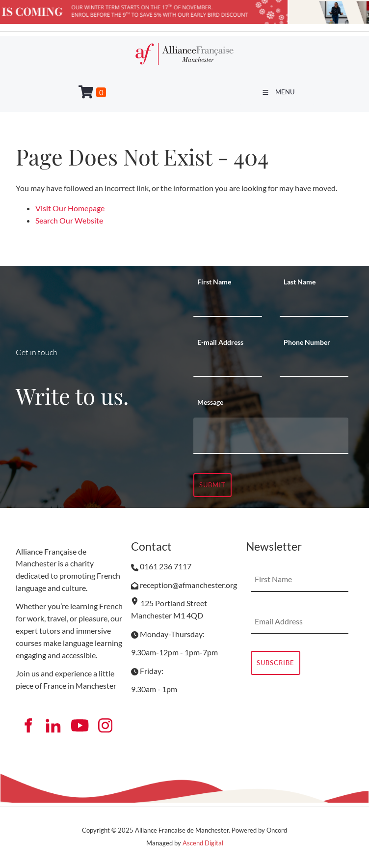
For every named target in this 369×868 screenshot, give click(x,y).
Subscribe (276, 663)
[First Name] (228, 305)
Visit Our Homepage (70, 208)
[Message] (271, 436)
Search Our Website (69, 220)
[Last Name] (314, 305)
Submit (212, 485)
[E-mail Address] (228, 364)
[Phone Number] (314, 364)
